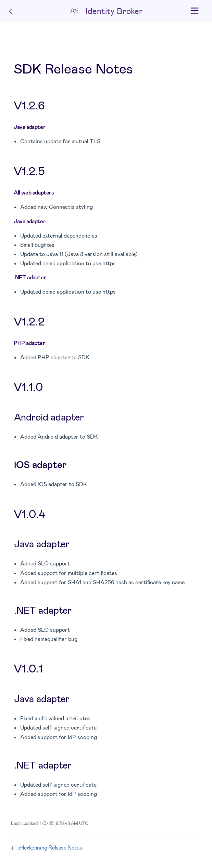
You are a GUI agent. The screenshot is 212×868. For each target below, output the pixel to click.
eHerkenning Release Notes (50, 847)
